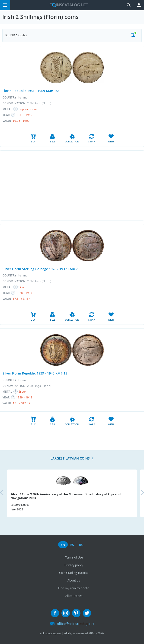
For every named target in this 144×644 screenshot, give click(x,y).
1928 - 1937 (24, 293)
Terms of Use (74, 557)
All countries (74, 596)
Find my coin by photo (74, 588)
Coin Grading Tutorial (74, 573)
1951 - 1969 (24, 115)
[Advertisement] (72, 185)
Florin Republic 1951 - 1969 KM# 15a (31, 91)
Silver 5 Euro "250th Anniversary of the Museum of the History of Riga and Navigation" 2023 (66, 496)
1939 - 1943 (24, 397)
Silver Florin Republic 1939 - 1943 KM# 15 (35, 373)
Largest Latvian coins (70, 458)
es (72, 545)
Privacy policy (74, 565)
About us (74, 580)
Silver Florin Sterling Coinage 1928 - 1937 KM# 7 (40, 269)
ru (81, 545)
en (63, 545)
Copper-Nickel (28, 109)
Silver (22, 287)
